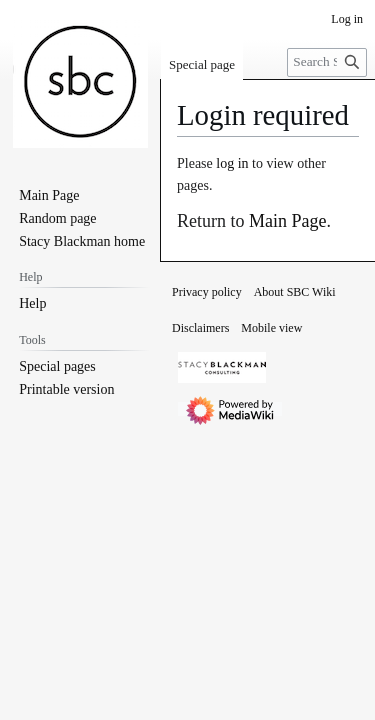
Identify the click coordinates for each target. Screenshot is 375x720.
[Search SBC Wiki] (327, 62)
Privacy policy (207, 292)
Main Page (287, 221)
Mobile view (271, 328)
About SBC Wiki (295, 292)
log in (232, 163)
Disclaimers (200, 328)
